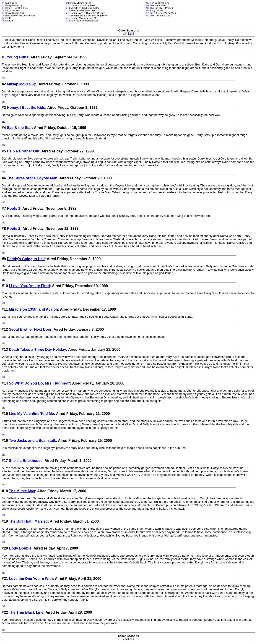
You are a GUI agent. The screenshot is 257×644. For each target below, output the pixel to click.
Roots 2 (14, 229)
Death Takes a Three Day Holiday (37, 349)
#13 (68, 13)
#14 (68, 16)
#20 (147, 11)
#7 (3, 18)
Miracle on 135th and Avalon (33, 309)
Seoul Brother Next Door (30, 329)
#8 (3, 21)
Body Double (20, 548)
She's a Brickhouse (26, 461)
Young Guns (18, 57)
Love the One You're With (31, 579)
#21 (147, 13)
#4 (3, 11)
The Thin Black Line (26, 612)
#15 (68, 18)
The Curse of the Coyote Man (32, 178)
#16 (68, 21)
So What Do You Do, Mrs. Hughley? (39, 383)
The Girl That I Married (28, 521)
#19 (147, 8)
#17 (147, 3)
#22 (147, 16)
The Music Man (22, 491)
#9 (67, 3)
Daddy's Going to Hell (26, 259)
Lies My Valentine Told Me (31, 414)
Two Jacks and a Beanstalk (32, 441)
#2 (3, 6)
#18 (147, 6)
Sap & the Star (19, 128)
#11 (68, 8)
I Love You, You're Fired (29, 286)
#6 (3, 16)
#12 (68, 11)
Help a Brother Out (23, 151)
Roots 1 (14, 208)
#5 (3, 13)
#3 (3, 8)
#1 (3, 3)
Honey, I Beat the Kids (26, 108)
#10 (68, 6)
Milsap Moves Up (22, 84)
